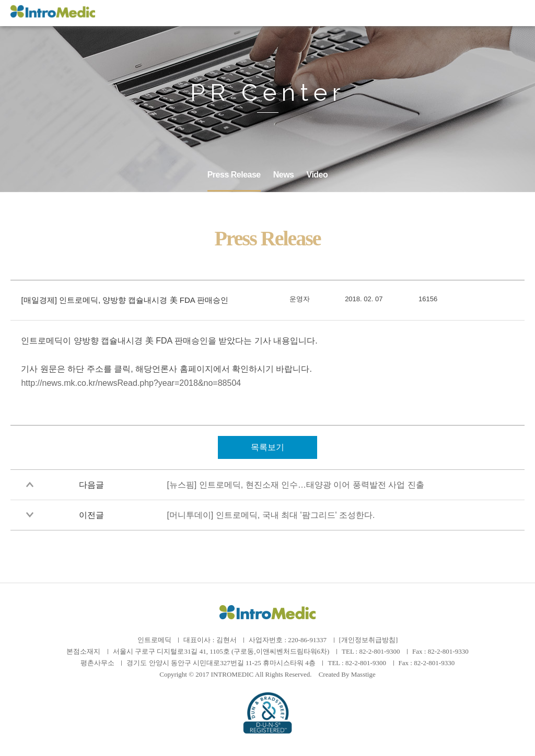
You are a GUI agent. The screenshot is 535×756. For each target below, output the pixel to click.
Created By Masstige (347, 674)
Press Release (234, 175)
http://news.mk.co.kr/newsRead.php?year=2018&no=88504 (131, 383)
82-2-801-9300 (379, 651)
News (284, 175)
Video (317, 175)
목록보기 (267, 447)
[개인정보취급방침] (369, 640)
